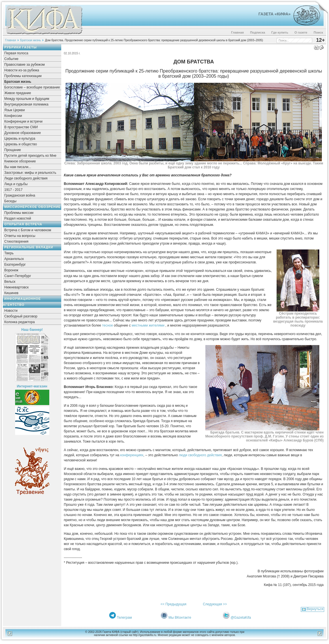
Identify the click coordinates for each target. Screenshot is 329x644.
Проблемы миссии (19, 213)
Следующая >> (215, 604)
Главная (237, 32)
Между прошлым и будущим (27, 99)
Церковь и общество (21, 144)
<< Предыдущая (173, 604)
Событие (11, 59)
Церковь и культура (20, 139)
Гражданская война (20, 195)
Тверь (9, 253)
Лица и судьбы (16, 184)
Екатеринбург (15, 265)
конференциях (132, 455)
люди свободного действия (200, 455)
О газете (301, 32)
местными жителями (148, 325)
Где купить (280, 32)
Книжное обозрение (20, 161)
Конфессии (13, 116)
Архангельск (14, 259)
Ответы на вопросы (20, 236)
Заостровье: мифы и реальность (30, 173)
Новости (11, 311)
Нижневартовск (17, 287)
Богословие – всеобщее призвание (32, 87)
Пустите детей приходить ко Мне (30, 156)
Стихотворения (16, 242)
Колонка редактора (20, 322)
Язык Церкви (15, 110)
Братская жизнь (31, 40)
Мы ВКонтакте (180, 618)
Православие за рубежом (24, 65)
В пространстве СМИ (21, 127)
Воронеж (11, 270)
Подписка (258, 32)
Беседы (10, 201)
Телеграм (124, 618)
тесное (108, 325)
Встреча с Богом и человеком (28, 230)
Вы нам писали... (18, 167)
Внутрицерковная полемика (26, 104)
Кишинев (11, 293)
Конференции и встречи (23, 121)
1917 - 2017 (13, 190)
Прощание (13, 150)
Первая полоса (16, 53)
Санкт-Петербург (18, 276)
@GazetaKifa (241, 618)
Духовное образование (23, 133)
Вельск (10, 282)
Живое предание (18, 93)
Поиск (318, 32)
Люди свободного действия (26, 178)
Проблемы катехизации (23, 76)
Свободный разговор (21, 316)
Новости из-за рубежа (22, 70)
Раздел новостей (18, 218)
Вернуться (315, 609)
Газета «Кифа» (274, 14)
